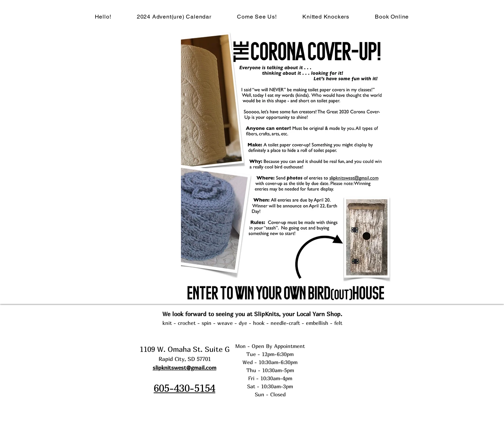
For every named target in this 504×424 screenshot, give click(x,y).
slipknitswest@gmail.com (184, 368)
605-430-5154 (184, 388)
